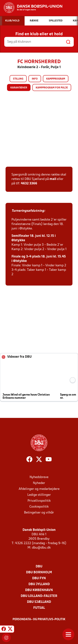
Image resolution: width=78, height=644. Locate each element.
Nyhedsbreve (39, 477)
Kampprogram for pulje (52, 88)
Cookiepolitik (39, 507)
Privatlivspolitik (39, 501)
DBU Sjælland (39, 602)
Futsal (39, 608)
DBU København (39, 590)
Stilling (18, 79)
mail (53, 179)
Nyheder (39, 483)
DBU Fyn (39, 578)
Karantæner (19, 88)
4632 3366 (29, 184)
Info (35, 79)
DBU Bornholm (39, 572)
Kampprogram (56, 79)
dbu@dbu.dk (41, 548)
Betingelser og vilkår (39, 513)
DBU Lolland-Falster (39, 596)
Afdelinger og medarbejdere (39, 489)
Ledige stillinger (39, 495)
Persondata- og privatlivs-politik (39, 619)
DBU (39, 567)
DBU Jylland (39, 584)
